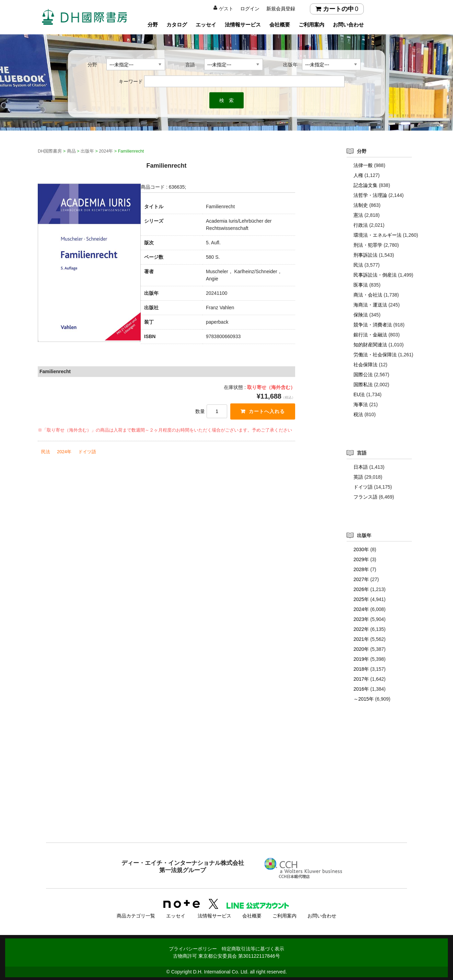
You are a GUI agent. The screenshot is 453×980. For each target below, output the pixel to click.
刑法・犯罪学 (368, 245)
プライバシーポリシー (193, 948)
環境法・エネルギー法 (377, 235)
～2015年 (364, 699)
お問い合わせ (348, 25)
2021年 (361, 639)
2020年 (361, 649)
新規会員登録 (281, 9)
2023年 (361, 619)
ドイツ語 (87, 452)
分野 (153, 25)
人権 (358, 175)
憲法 (358, 215)
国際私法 (363, 385)
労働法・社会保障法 (375, 355)
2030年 (361, 549)
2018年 (361, 669)
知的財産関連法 (370, 345)
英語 (358, 477)
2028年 (361, 569)
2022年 (361, 629)
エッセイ (206, 25)
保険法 (361, 315)
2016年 (361, 689)
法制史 (361, 205)
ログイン (250, 9)
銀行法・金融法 (370, 335)
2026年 (361, 589)
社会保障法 (365, 365)
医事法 (361, 285)
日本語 (361, 467)
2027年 (361, 579)
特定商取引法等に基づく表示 (253, 948)
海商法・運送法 (370, 305)
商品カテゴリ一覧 (136, 915)
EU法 (359, 394)
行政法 (361, 225)
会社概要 (280, 25)
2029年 (361, 559)
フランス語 (365, 497)
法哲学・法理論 (370, 195)
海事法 (361, 404)
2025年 (361, 599)
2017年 (361, 679)
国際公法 (363, 375)
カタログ (177, 25)
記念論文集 (365, 185)
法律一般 (363, 165)
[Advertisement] (226, 786)
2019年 (361, 659)
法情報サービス (243, 25)
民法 (46, 452)
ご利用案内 (311, 25)
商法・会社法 (368, 295)
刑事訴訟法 (365, 255)
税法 (358, 414)
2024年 (64, 452)
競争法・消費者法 (373, 325)
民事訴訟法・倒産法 (375, 275)
